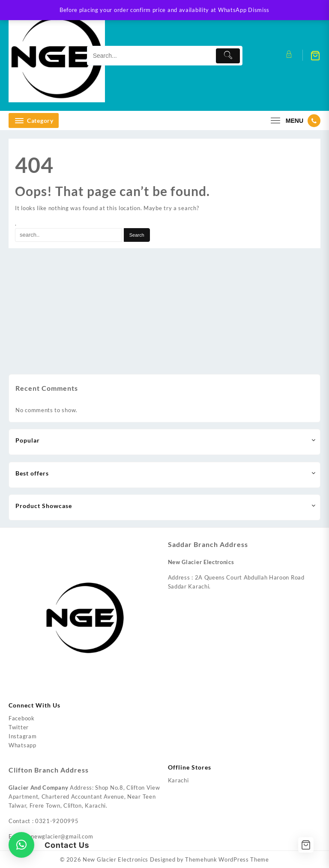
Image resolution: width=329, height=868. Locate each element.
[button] (21, 845)
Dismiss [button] (259, 10)
